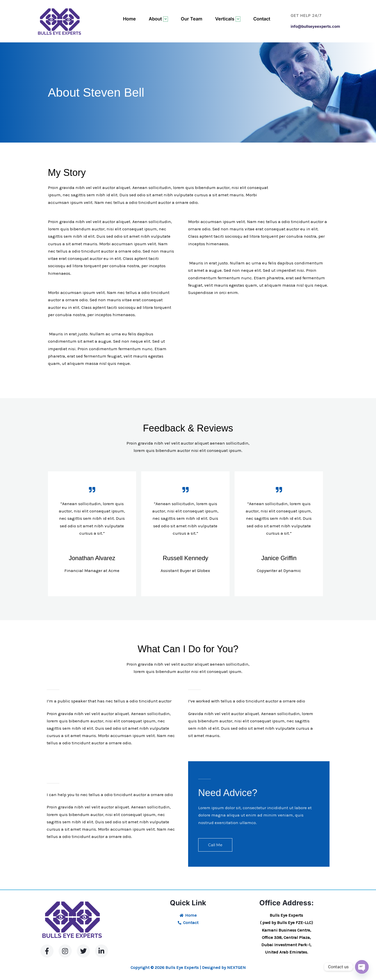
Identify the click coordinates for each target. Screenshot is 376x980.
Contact (262, 19)
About (158, 19)
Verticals (228, 19)
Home (129, 19)
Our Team (192, 19)
